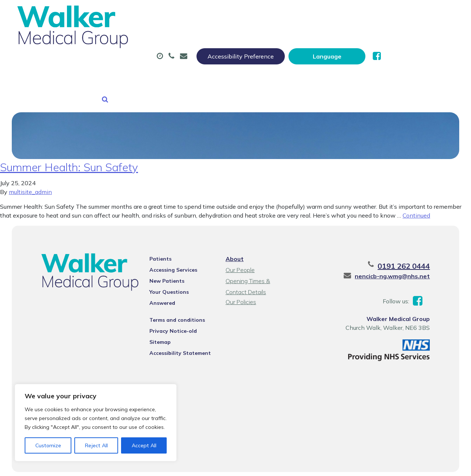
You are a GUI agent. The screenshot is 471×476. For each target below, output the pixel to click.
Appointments (176, 36)
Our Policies (240, 282)
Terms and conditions (174, 291)
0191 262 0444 (411, 246)
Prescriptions (243, 36)
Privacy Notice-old (170, 302)
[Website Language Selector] (400, 14)
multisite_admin (30, 172)
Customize (48, 445)
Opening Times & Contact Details (259, 262)
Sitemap (157, 313)
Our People (240, 250)
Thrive (446, 464)
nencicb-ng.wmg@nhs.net (399, 257)
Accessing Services (170, 250)
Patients (157, 239)
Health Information (200, 62)
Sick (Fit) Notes (311, 36)
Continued (416, 196)
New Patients (121, 62)
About (115, 36)
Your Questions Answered (180, 272)
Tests (368, 36)
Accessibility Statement (177, 324)
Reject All (96, 445)
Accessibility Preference (314, 14)
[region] (96, 423)
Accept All (144, 445)
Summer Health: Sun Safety (69, 148)
